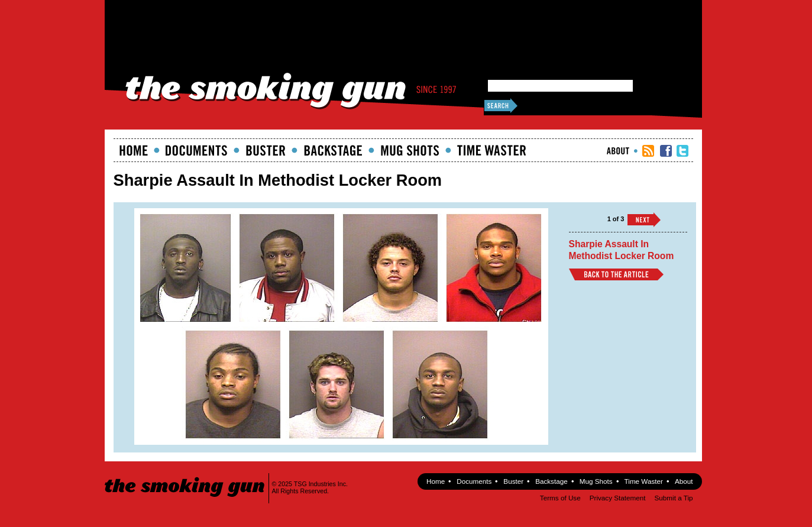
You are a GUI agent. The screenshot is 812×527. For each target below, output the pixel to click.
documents (197, 150)
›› (644, 220)
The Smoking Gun (185, 476)
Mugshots (410, 150)
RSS (648, 151)
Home (134, 150)
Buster (266, 150)
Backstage (333, 150)
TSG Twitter (682, 151)
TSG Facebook (666, 151)
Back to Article (616, 274)
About (618, 151)
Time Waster (491, 150)
